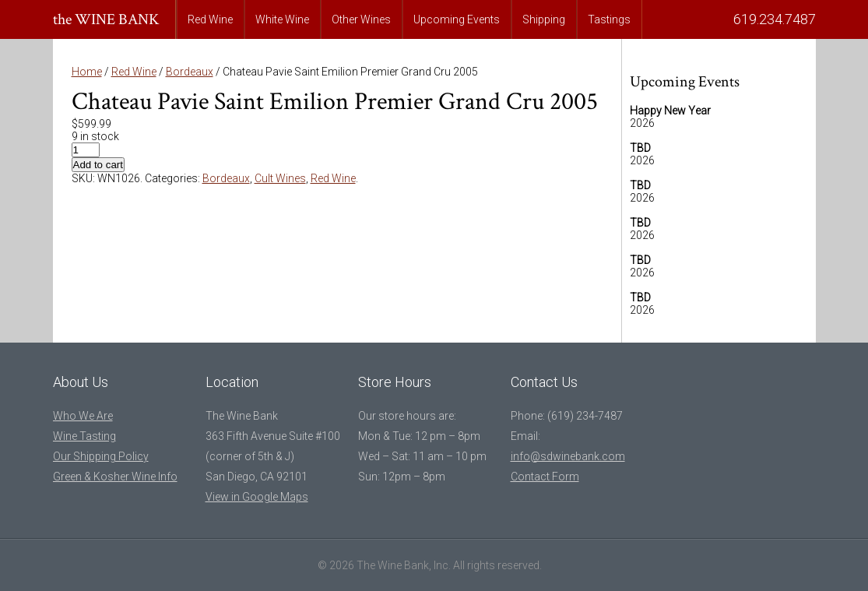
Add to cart (98, 165)
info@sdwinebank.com (568, 456)
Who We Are (83, 416)
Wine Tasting (84, 436)
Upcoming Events (457, 19)
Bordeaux (190, 72)
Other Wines (361, 19)
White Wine (282, 19)
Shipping (544, 19)
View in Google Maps (257, 497)
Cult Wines (280, 178)
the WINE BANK (106, 19)
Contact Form (545, 477)
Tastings (609, 19)
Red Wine (210, 19)
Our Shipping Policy (101, 456)
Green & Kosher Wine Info (115, 477)
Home (87, 72)
